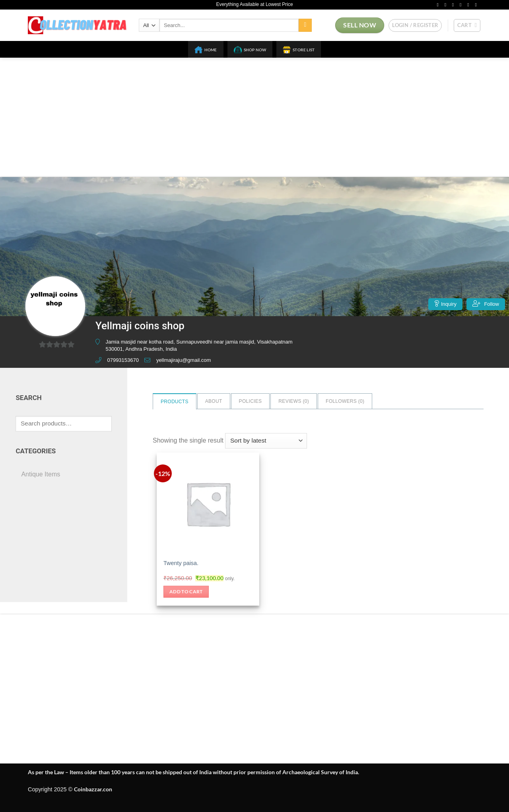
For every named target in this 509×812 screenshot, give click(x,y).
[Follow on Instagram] (447, 5)
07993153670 (123, 360)
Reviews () (294, 401)
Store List (299, 50)
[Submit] (305, 25)
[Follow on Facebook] (439, 5)
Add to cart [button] (186, 592)
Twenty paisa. (181, 563)
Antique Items (41, 474)
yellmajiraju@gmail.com (184, 360)
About (214, 401)
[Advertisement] (254, 117)
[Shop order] (266, 441)
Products (175, 402)
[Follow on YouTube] (477, 5)
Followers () (345, 401)
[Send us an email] (462, 5)
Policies (251, 401)
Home (206, 50)
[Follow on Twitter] (455, 5)
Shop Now (250, 50)
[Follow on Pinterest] (470, 5)
